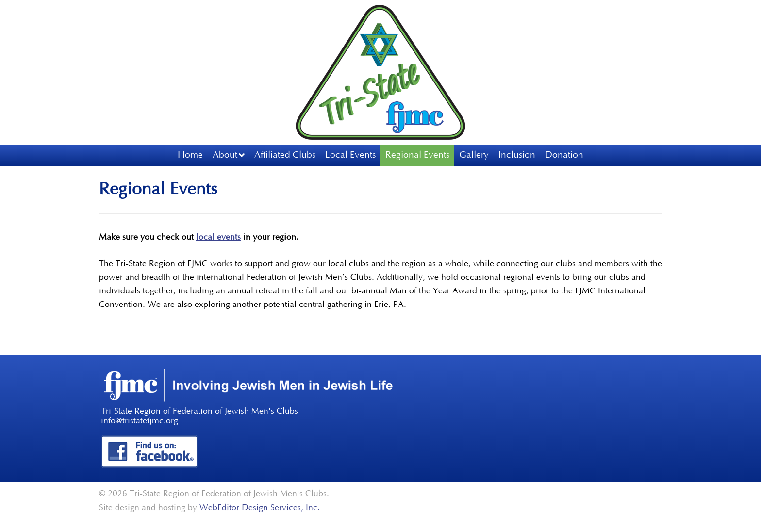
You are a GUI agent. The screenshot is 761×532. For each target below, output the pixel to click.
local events (218, 237)
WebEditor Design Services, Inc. (260, 508)
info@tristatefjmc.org (140, 421)
